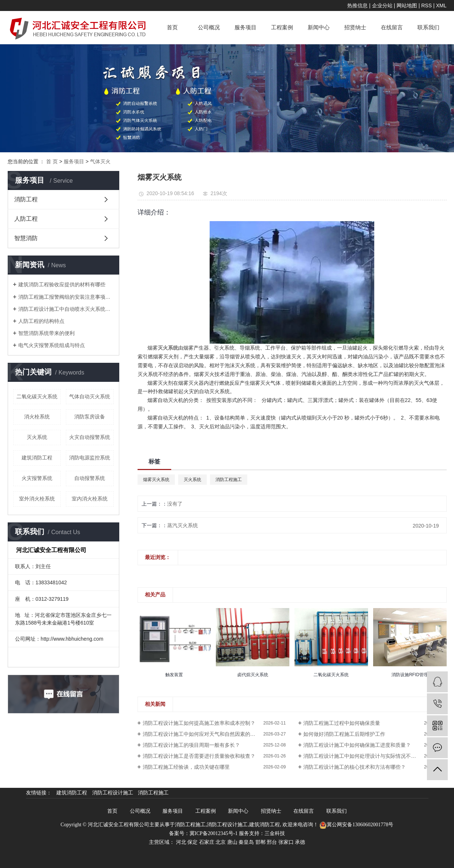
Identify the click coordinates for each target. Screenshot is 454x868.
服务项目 (245, 27)
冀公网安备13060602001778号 (356, 825)
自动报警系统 (90, 478)
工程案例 (282, 27)
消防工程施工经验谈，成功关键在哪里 (186, 767)
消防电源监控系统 (90, 458)
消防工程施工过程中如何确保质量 (342, 723)
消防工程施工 (229, 480)
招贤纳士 (355, 27)
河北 (181, 842)
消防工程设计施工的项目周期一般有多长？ (191, 745)
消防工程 (26, 199)
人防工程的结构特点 (41, 321)
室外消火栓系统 (37, 499)
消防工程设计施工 (113, 793)
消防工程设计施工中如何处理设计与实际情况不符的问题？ (370, 756)
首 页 (52, 161)
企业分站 (382, 5)
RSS (426, 5)
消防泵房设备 (90, 417)
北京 (221, 842)
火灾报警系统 (37, 478)
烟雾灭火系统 (156, 480)
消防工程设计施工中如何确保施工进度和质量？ (357, 745)
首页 (172, 27)
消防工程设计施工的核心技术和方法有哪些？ (354, 767)
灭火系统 (37, 437)
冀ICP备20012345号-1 (213, 833)
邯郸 (260, 842)
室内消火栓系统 (90, 499)
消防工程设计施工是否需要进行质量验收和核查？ (199, 756)
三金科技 (275, 833)
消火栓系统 (37, 417)
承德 (300, 842)
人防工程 (26, 219)
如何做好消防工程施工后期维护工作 (344, 734)
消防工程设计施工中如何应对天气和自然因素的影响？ (204, 734)
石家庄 (207, 842)
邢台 (272, 842)
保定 (192, 842)
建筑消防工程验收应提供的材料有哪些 (62, 284)
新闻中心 (319, 27)
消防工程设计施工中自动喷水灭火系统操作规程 (66, 309)
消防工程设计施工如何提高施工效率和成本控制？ (199, 723)
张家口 (286, 842)
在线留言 (392, 27)
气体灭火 (100, 161)
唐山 (232, 842)
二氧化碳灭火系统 (37, 396)
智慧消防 (26, 238)
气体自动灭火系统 (90, 396)
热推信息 (357, 5)
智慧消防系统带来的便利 (46, 333)
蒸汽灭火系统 (183, 525)
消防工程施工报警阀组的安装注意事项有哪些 (66, 297)
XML (441, 5)
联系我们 (428, 27)
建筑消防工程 (37, 458)
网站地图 (407, 5)
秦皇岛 (246, 842)
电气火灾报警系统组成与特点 (52, 345)
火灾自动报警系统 (90, 437)
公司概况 (209, 27)
